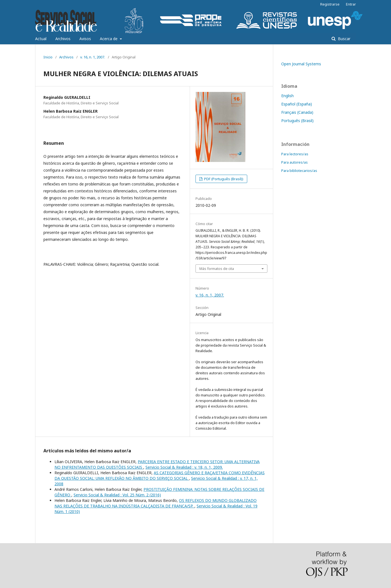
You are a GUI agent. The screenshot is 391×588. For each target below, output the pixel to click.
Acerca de (109, 39)
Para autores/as (294, 162)
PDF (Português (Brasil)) (223, 179)
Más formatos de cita (217, 269)
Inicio (48, 57)
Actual (41, 39)
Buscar (344, 39)
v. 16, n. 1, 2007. (93, 57)
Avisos (85, 39)
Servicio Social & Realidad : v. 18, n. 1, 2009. (184, 467)
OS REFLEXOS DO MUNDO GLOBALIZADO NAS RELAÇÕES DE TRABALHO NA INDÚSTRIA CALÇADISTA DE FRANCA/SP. (156, 503)
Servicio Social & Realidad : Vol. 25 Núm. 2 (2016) (117, 495)
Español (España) (297, 104)
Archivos (63, 39)
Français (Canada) (297, 112)
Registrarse (330, 4)
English (287, 96)
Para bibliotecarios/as (299, 171)
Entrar (351, 4)
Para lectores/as (295, 154)
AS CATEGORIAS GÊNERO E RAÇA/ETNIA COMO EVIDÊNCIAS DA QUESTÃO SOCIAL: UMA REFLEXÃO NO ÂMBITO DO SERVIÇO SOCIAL (160, 475)
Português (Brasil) (297, 121)
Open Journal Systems (301, 64)
